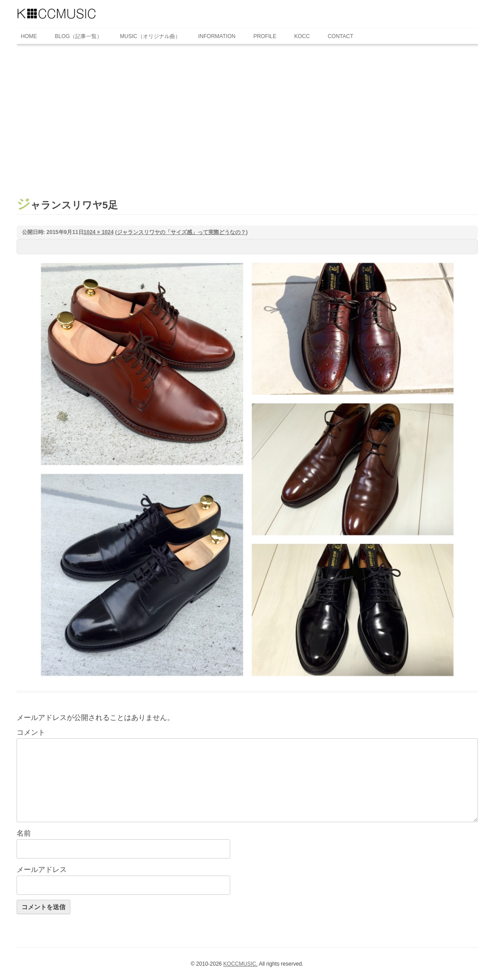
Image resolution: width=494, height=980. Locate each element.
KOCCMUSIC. (241, 964)
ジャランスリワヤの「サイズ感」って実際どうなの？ (181, 232)
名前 (24, 833)
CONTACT (341, 36)
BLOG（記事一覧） (79, 36)
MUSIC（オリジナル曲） (150, 36)
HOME (29, 36)
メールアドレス (42, 869)
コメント (31, 732)
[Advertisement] (247, 113)
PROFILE (265, 36)
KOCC (302, 36)
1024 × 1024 (99, 232)
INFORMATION (217, 36)
